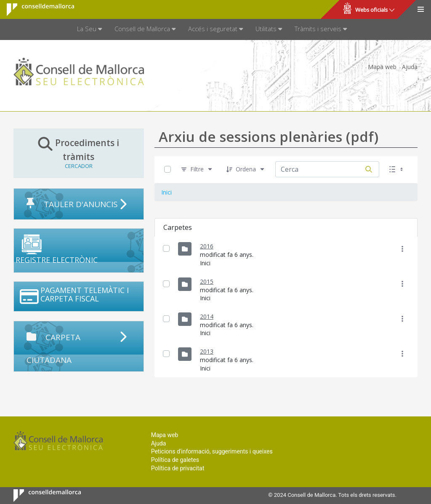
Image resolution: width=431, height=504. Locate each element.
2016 (207, 246)
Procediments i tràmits (79, 153)
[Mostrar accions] (403, 249)
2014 (207, 316)
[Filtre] (197, 169)
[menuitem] (89, 29)
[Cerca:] (317, 169)
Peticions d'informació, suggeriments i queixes (212, 451)
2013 (207, 351)
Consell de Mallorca (35, 10)
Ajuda (410, 67)
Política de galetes (175, 460)
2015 (207, 281)
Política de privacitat (178, 468)
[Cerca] (369, 169)
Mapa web (382, 67)
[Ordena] (246, 169)
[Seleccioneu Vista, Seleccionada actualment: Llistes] (397, 169)
